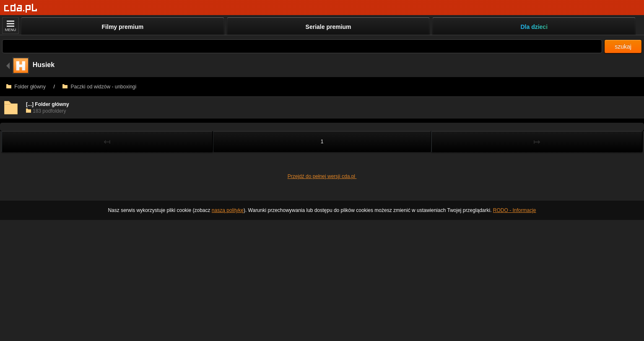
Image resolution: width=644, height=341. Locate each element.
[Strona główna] (21, 8)
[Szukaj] (302, 46)
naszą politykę (228, 210)
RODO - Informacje (515, 210)
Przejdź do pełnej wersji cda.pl (322, 176)
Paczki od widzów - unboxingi (99, 87)
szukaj (623, 46)
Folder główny (26, 87)
